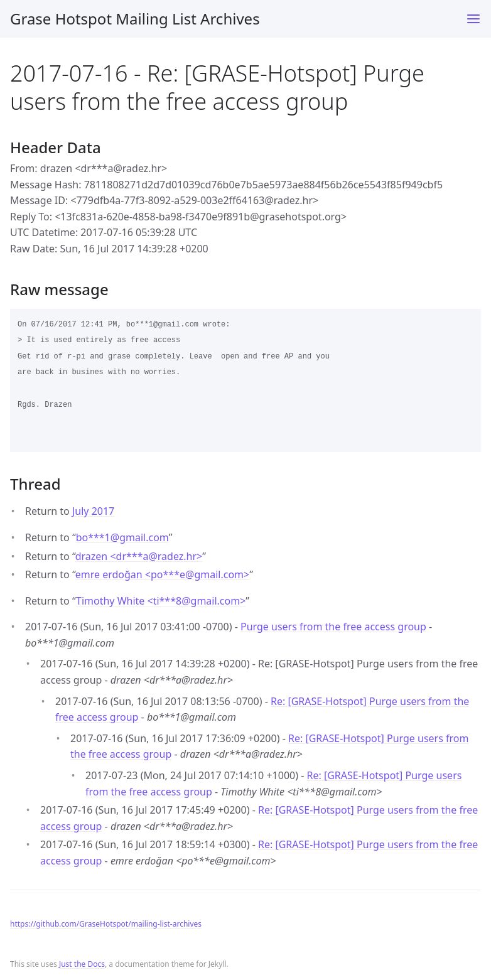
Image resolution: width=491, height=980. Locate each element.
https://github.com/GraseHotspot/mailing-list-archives (106, 924)
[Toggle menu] (473, 19)
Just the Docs (82, 964)
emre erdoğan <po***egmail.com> (162, 574)
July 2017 (93, 511)
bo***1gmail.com (122, 537)
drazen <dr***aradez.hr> (139, 556)
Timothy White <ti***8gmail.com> (161, 601)
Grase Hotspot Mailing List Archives (135, 19)
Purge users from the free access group (333, 627)
